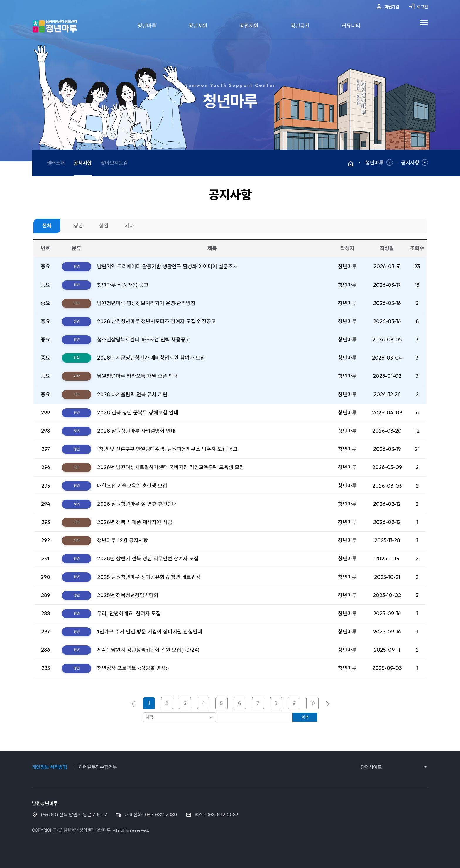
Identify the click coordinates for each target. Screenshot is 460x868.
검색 (305, 717)
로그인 (418, 7)
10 (312, 703)
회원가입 (387, 7)
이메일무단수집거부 (98, 767)
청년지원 (198, 26)
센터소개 (56, 163)
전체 (47, 226)
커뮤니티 (351, 26)
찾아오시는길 (114, 163)
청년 (78, 226)
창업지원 (249, 26)
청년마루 (147, 26)
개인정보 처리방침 (49, 767)
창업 (104, 226)
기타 (129, 226)
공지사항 (410, 162)
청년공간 (300, 26)
